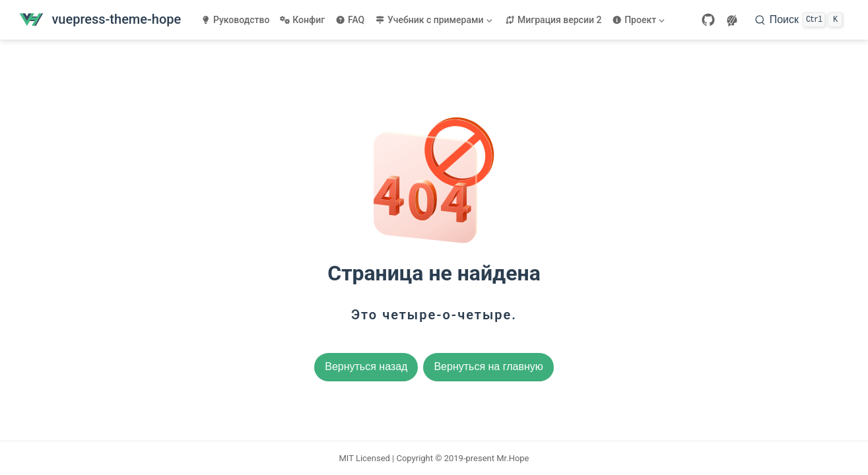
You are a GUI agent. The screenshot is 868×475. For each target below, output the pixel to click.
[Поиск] (799, 20)
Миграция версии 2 (553, 20)
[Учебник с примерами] (435, 20)
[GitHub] (708, 20)
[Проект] (640, 20)
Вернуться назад (366, 366)
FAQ (350, 20)
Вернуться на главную (488, 366)
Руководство (235, 20)
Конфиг (302, 20)
